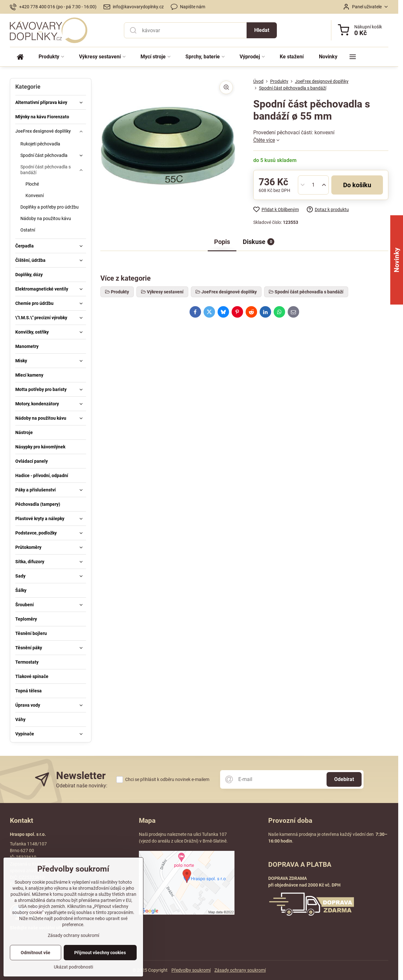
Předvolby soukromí (191, 970)
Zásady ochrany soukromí (240, 970)
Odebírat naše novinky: (82, 786)
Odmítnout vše (36, 962)
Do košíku (357, 185)
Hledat (262, 30)
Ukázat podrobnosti (73, 976)
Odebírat (344, 779)
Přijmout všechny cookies (100, 962)
